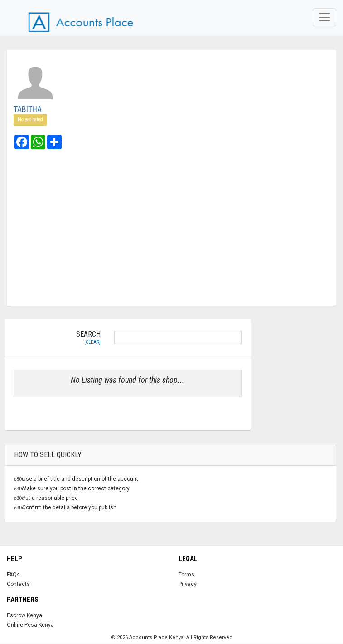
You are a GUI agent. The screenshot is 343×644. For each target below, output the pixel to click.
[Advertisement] (171, 229)
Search (88, 338)
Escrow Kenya (24, 615)
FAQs (13, 575)
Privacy (188, 584)
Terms (186, 575)
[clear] (92, 342)
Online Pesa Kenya (30, 625)
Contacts (18, 584)
